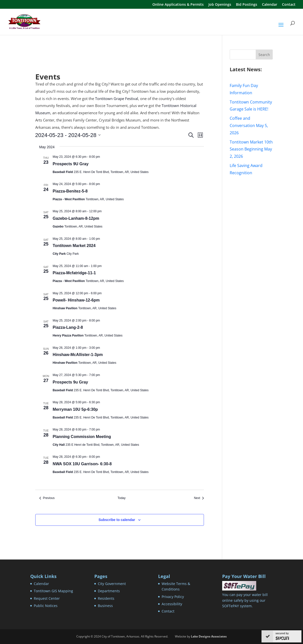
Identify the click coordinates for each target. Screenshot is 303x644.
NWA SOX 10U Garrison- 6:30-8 (82, 464)
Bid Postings (247, 5)
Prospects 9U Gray (71, 164)
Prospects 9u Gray (70, 382)
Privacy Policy (173, 597)
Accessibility (172, 604)
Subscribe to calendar (117, 520)
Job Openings (220, 5)
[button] (281, 28)
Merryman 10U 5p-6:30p (75, 409)
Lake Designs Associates (209, 636)
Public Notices (46, 606)
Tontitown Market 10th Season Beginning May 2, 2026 (251, 149)
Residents (106, 598)
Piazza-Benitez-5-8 (70, 191)
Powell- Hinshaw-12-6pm (76, 300)
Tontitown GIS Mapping (53, 591)
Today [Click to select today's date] (122, 498)
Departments (109, 591)
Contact (289, 5)
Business (105, 606)
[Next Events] (199, 498)
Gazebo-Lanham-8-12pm (76, 218)
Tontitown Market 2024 (74, 246)
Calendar (270, 5)
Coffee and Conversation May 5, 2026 (249, 125)
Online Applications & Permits (178, 5)
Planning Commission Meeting (82, 437)
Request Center (47, 598)
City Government (112, 584)
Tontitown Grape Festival (117, 98)
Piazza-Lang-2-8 (68, 327)
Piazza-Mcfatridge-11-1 (74, 273)
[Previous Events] (47, 498)
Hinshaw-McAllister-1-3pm (78, 355)
